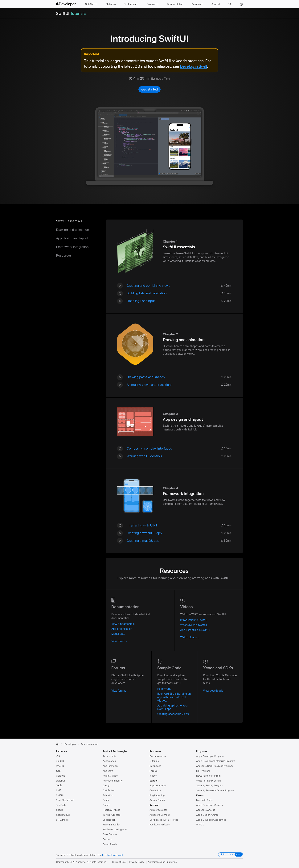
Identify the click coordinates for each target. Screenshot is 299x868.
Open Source (110, 834)
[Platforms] (111, 4)
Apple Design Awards (207, 815)
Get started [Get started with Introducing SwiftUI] (149, 89)
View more (119, 641)
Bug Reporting (157, 795)
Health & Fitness (111, 810)
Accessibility (109, 756)
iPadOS (60, 761)
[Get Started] (91, 4)
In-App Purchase (112, 815)
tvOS (59, 771)
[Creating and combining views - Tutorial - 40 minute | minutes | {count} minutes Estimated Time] (179, 285)
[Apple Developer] (66, 4)
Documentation (90, 744)
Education (108, 795)
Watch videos (190, 637)
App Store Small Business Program (214, 766)
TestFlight (61, 805)
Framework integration (72, 247)
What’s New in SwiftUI (193, 625)
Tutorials (154, 761)
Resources (64, 255)
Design (106, 786)
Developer (70, 744)
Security (107, 839)
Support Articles (158, 786)
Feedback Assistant (160, 825)
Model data (118, 634)
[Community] (153, 4)
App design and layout (72, 238)
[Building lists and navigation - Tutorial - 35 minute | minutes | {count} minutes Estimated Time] (179, 293)
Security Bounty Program (210, 786)
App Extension (110, 766)
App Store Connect (160, 815)
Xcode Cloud (63, 815)
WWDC (200, 825)
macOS (60, 766)
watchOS (61, 781)
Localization (109, 820)
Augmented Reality (113, 781)
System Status (157, 800)
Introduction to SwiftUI (194, 620)
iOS (58, 756)
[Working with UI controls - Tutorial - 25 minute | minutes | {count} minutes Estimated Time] (179, 456)
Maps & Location (112, 825)
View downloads (214, 691)
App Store (108, 771)
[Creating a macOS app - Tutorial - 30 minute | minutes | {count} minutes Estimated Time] (179, 541)
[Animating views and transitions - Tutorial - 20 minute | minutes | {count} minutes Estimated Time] (179, 385)
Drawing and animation (72, 230)
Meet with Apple (205, 800)
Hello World (164, 689)
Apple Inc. (81, 862)
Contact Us (155, 790)
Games (106, 805)
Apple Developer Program (210, 756)
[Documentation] (175, 4)
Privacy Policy (137, 862)
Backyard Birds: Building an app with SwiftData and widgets (174, 697)
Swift (59, 790)
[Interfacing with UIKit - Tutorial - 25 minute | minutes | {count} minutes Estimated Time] (179, 525)
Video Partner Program (208, 781)
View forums (120, 691)
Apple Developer (158, 810)
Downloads (155, 766)
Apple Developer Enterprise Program (216, 761)
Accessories (109, 761)
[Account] (241, 4)
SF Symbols (62, 820)
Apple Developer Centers (209, 805)
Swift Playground (65, 800)
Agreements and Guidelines (162, 862)
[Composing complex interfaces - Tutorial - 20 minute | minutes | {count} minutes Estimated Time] (179, 448)
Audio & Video (110, 776)
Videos (153, 776)
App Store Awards (206, 810)
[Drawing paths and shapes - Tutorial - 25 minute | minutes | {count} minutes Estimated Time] (179, 377)
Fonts (106, 800)
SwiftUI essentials (69, 221)
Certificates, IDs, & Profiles (164, 820)
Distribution (109, 790)
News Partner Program (208, 776)
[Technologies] (131, 4)
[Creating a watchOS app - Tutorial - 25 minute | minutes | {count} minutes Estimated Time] (179, 533)
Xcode (59, 810)
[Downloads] (197, 4)
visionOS (61, 776)
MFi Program (203, 771)
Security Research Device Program (215, 790)
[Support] (216, 4)
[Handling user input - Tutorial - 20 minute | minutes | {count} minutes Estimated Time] (179, 301)
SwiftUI (60, 795)
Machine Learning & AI (115, 830)
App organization (122, 629)
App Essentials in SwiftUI (195, 630)
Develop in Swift (194, 66)
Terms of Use (119, 862)
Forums (153, 771)
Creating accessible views (173, 714)
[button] (230, 4)
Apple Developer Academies (211, 820)
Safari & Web (110, 844)
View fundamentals (123, 624)
